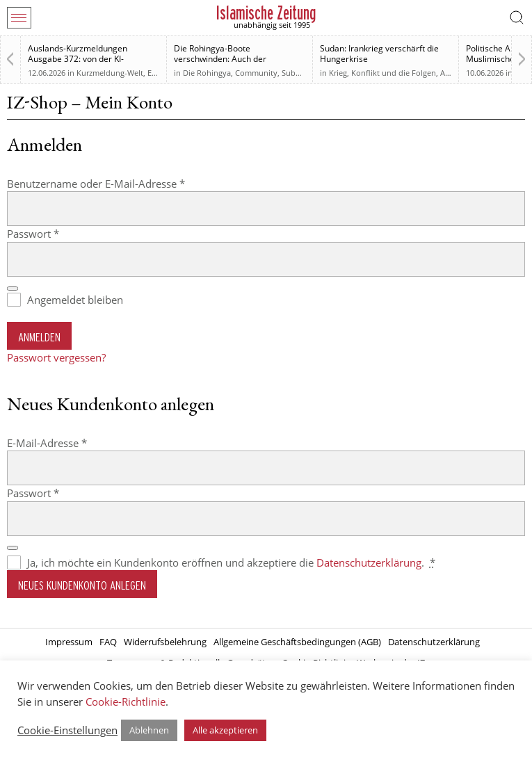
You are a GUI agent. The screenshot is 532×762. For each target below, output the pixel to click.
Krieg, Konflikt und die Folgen (382, 73)
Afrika (451, 73)
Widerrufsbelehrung (165, 642)
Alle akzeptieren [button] (225, 730)
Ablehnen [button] (149, 730)
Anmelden (39, 337)
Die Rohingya (207, 73)
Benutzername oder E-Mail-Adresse (124, 183)
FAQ (108, 642)
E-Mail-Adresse (75, 443)
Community (256, 73)
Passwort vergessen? (56, 357)
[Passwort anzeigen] (13, 289)
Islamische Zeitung (266, 13)
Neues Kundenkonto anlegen (82, 585)
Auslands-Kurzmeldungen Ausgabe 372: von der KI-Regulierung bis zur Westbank (85, 59)
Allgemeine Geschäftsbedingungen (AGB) (297, 642)
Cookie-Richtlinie (126, 702)
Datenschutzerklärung (369, 562)
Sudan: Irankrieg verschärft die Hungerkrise (379, 54)
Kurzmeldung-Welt (110, 73)
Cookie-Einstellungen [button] (67, 730)
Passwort (61, 233)
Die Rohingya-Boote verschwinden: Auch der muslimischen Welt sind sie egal (235, 59)
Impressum (69, 642)
